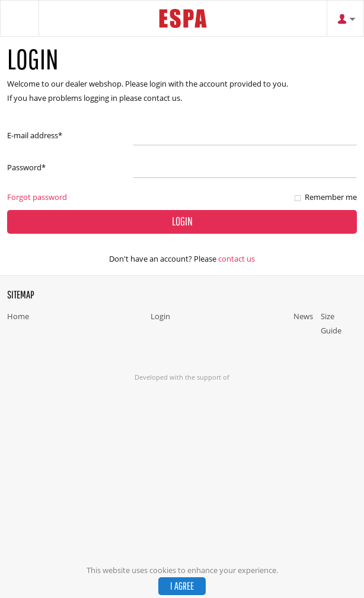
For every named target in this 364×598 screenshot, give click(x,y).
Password (26, 167)
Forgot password (37, 197)
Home (18, 316)
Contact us (237, 259)
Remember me (331, 197)
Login (160, 316)
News (303, 316)
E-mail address (35, 135)
